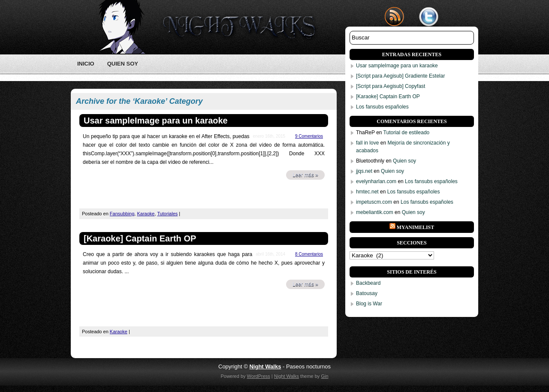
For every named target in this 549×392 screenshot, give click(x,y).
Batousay (367, 293)
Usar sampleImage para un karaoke (156, 121)
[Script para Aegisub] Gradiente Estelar (400, 76)
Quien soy (123, 64)
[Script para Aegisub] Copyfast (391, 86)
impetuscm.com (374, 202)
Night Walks (287, 376)
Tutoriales (167, 214)
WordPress (259, 376)
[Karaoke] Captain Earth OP (140, 238)
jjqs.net (364, 171)
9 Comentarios (309, 136)
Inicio (86, 64)
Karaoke (146, 214)
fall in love (367, 143)
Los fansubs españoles (382, 107)
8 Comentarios (309, 254)
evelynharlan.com (376, 181)
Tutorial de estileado (407, 133)
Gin (324, 376)
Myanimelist (416, 227)
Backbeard (368, 283)
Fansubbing (122, 214)
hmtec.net (367, 192)
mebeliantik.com (375, 212)
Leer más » (305, 175)
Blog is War (369, 304)
